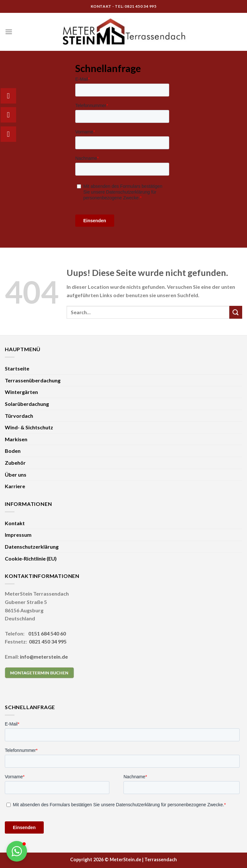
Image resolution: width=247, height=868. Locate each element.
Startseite (17, 368)
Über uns (16, 475)
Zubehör (15, 463)
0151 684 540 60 (47, 633)
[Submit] (236, 312)
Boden (13, 451)
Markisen (16, 439)
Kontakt (15, 523)
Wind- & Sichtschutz (29, 427)
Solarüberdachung (27, 404)
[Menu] (9, 32)
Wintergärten (21, 392)
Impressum (18, 535)
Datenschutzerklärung (32, 547)
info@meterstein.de (44, 657)
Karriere (15, 486)
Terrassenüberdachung (33, 380)
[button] (17, 851)
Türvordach (19, 416)
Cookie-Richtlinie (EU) (31, 558)
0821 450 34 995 (48, 641)
